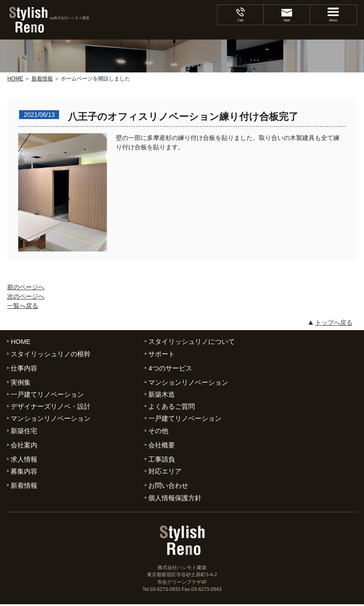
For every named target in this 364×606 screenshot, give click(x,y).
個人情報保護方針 (175, 499)
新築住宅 (24, 432)
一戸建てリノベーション (47, 395)
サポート (162, 354)
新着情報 (24, 487)
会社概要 (162, 446)
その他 (158, 432)
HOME (21, 341)
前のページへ (26, 287)
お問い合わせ (168, 487)
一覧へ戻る (23, 306)
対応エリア (165, 472)
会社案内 (24, 446)
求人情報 (24, 460)
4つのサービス (170, 368)
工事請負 (162, 460)
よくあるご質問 (172, 407)
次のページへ (26, 296)
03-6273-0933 (165, 591)
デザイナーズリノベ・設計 (51, 407)
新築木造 (162, 395)
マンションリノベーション (188, 383)
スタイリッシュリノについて (192, 341)
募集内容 (24, 472)
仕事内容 (24, 368)
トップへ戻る (334, 323)
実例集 (21, 383)
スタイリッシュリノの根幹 (51, 354)
